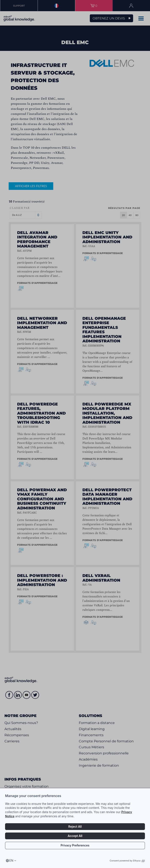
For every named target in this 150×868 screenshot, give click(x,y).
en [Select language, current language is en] (11, 861)
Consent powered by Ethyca (127, 861)
